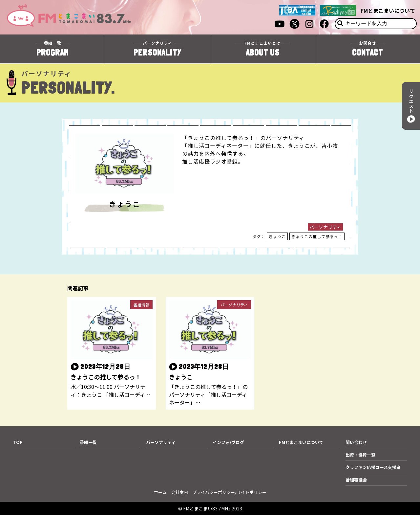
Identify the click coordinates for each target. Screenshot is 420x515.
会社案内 (179, 492)
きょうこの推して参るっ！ (317, 236)
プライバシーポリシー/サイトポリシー (229, 492)
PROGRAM (52, 49)
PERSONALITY (157, 49)
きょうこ (277, 236)
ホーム (160, 492)
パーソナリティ (325, 227)
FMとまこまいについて (388, 11)
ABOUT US (263, 49)
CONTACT (368, 49)
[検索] (340, 24)
